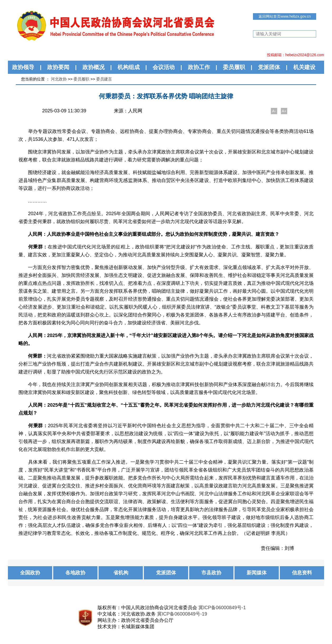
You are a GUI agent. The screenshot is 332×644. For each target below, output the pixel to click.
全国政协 (30, 573)
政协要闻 (58, 67)
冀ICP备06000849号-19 (182, 614)
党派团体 (269, 67)
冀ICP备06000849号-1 (222, 608)
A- (274, 111)
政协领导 (23, 67)
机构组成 (129, 67)
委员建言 (104, 79)
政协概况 (94, 67)
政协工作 (199, 67)
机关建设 (304, 67)
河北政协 (59, 79)
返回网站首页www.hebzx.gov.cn (285, 16)
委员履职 (234, 67)
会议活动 (164, 67)
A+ (284, 111)
